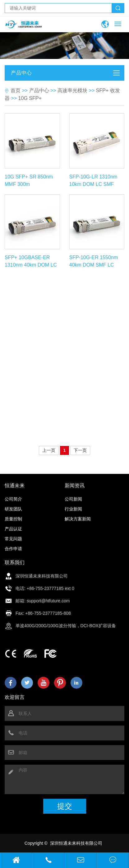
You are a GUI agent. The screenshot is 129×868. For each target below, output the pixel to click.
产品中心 (39, 90)
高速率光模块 (72, 90)
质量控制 (13, 519)
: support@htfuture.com (47, 601)
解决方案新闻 (78, 519)
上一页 (49, 450)
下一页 (80, 450)
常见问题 (13, 539)
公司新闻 (73, 499)
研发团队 (13, 509)
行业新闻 (73, 509)
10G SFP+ (30, 98)
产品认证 (13, 529)
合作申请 (13, 549)
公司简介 (13, 499)
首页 (16, 90)
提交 (65, 806)
